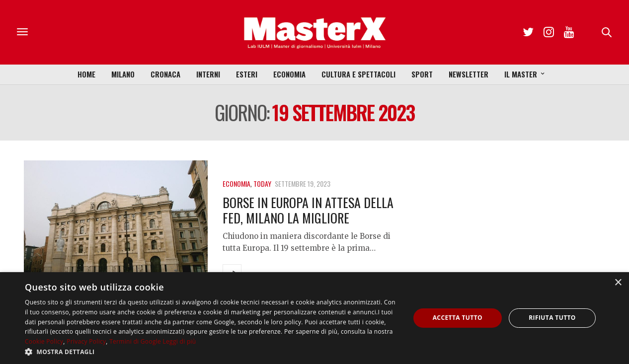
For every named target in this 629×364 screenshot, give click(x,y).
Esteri (247, 74)
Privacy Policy (86, 341)
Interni (208, 74)
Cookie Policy (44, 341)
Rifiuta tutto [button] (552, 318)
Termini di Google (135, 341)
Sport (422, 74)
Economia (289, 74)
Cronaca (165, 74)
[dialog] (314, 318)
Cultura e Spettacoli (358, 74)
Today (262, 183)
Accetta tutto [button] (458, 318)
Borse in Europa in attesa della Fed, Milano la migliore (308, 210)
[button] (211, 352)
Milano (123, 74)
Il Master (521, 74)
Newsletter (469, 74)
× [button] (618, 283)
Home (86, 74)
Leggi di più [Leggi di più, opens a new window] (180, 341)
